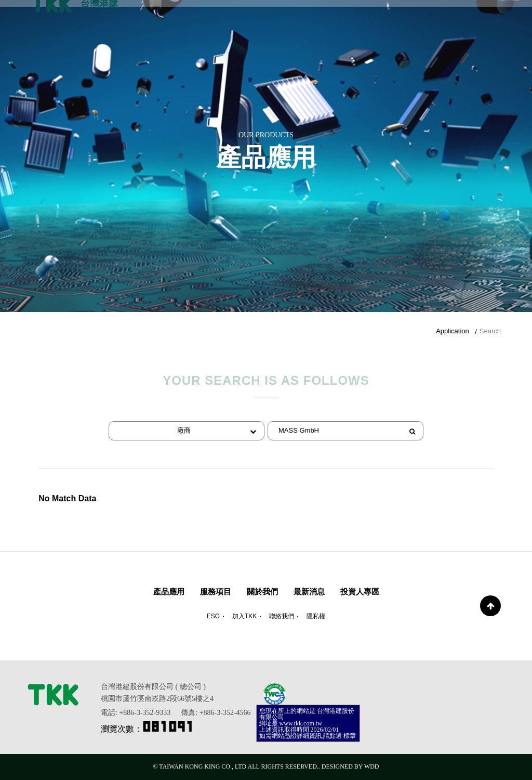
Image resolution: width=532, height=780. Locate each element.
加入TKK (244, 616)
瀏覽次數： (148, 729)
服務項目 (216, 591)
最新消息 (309, 591)
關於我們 (262, 591)
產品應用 (169, 591)
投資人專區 (360, 591)
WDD (372, 766)
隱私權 (316, 616)
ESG (213, 616)
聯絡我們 (282, 616)
